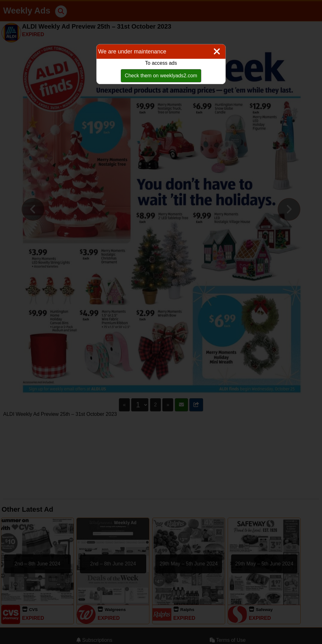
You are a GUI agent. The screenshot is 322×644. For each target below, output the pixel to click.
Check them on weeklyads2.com (161, 76)
